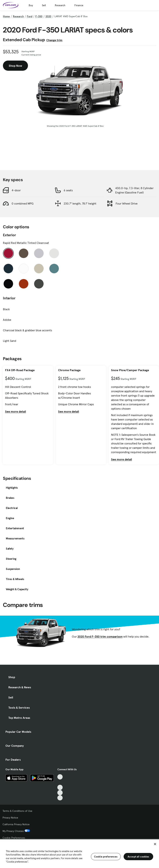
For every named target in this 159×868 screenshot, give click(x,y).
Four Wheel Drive (127, 203)
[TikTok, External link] (60, 777)
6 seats (68, 190)
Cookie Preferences (14, 838)
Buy (31, 5)
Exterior (9, 235)
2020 (48, 16)
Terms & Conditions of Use (17, 811)
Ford (30, 16)
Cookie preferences (106, 857)
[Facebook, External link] (60, 782)
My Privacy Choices (16, 831)
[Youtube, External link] (60, 787)
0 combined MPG (23, 203)
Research (60, 5)
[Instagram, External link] (60, 793)
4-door (16, 190)
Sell (44, 5)
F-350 (39, 16)
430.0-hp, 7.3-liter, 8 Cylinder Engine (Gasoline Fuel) (134, 190)
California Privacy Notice (16, 824)
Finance (79, 5)
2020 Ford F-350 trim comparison (100, 636)
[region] (79, 853)
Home (6, 16)
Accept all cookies (138, 857)
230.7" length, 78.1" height (80, 203)
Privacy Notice (10, 818)
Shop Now (15, 66)
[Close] (155, 844)
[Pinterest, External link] (60, 798)
